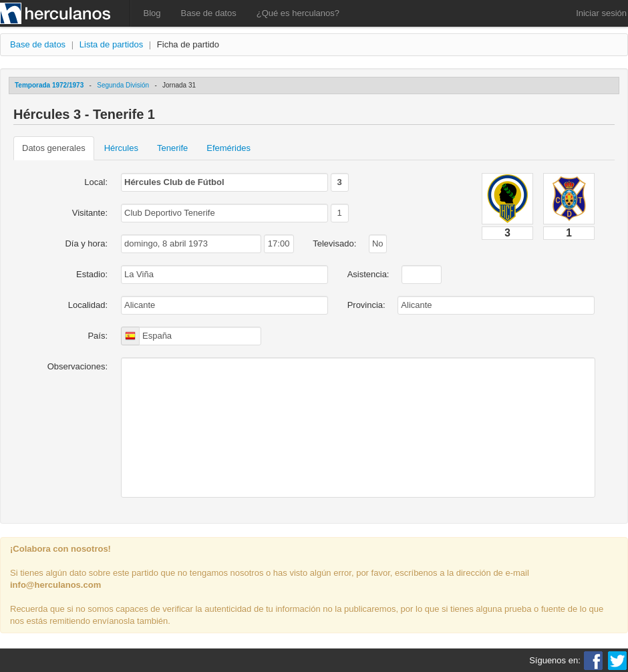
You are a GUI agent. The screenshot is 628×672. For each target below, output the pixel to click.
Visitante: (90, 213)
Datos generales (54, 148)
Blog (152, 13)
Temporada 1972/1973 (49, 85)
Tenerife (172, 148)
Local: (96, 182)
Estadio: (92, 274)
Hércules (121, 148)
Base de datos (209, 13)
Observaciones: (77, 366)
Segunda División (123, 85)
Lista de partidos (111, 44)
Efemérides (228, 148)
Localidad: (88, 305)
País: (98, 336)
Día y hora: (86, 243)
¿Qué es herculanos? (298, 13)
